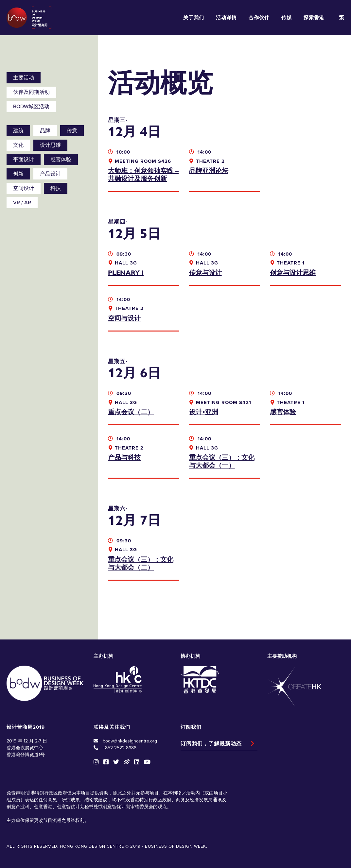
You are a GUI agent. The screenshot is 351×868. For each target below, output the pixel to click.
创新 (18, 174)
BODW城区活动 (31, 107)
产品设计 (50, 174)
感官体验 (61, 160)
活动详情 (226, 18)
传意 (72, 131)
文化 (18, 145)
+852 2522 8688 (120, 748)
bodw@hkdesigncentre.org (130, 741)
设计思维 (50, 145)
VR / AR (22, 203)
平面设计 (24, 160)
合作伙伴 (259, 18)
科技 (56, 188)
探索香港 (314, 18)
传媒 (287, 18)
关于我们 (194, 18)
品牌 (45, 131)
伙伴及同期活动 (31, 92)
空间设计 (24, 188)
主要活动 (24, 78)
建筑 (18, 131)
